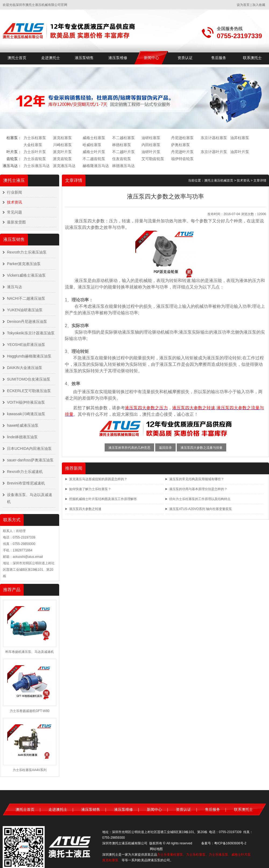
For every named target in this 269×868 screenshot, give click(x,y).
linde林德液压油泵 (22, 437)
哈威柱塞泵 (92, 145)
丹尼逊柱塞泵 (182, 138)
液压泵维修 (118, 58)
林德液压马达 (123, 166)
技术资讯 (15, 202)
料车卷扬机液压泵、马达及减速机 (30, 652)
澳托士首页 (17, 58)
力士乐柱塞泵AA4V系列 (30, 770)
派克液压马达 (64, 166)
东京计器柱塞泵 (214, 138)
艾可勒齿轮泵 (153, 159)
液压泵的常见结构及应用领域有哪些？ (197, 479)
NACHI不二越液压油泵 (26, 298)
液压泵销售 (84, 58)
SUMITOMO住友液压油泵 (29, 379)
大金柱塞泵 (33, 145)
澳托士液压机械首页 (219, 180)
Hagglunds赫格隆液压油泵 (29, 356)
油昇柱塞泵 (240, 138)
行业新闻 (15, 192)
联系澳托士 (252, 58)
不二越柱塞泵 (123, 138)
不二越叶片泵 (123, 152)
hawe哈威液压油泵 (23, 425)
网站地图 (156, 849)
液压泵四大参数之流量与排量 (201, 448)
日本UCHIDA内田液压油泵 (29, 449)
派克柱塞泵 (62, 138)
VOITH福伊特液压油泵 (26, 402)
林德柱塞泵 (122, 145)
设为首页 (243, 5)
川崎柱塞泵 (62, 145)
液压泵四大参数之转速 (85, 509)
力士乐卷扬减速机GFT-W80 (30, 711)
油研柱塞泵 (151, 138)
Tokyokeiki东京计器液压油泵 (31, 333)
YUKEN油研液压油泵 (25, 310)
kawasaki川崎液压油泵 (26, 414)
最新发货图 (16, 222)
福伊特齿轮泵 (182, 159)
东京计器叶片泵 (214, 152)
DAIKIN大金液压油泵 (25, 368)
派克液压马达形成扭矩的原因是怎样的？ (98, 479)
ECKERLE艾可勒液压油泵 (29, 391)
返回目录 (165, 448)
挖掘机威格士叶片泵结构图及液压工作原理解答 (103, 499)
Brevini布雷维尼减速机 (26, 483)
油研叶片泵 (151, 152)
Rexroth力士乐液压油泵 (27, 252)
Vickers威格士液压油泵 (26, 275)
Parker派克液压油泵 (24, 264)
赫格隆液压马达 (96, 166)
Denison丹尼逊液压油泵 (27, 321)
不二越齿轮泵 (94, 159)
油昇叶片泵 (240, 152)
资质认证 (185, 58)
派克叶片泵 (62, 152)
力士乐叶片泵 (35, 152)
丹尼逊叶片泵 (182, 152)
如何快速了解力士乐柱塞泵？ (90, 489)
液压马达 (15, 287)
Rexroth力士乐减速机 (25, 472)
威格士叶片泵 (94, 152)
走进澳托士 (51, 58)
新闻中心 (151, 58)
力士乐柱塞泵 (35, 138)
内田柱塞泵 (151, 145)
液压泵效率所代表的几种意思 (129, 448)
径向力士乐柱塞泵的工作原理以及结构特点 (200, 499)
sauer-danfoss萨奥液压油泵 (30, 460)
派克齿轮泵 (62, 159)
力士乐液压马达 (37, 166)
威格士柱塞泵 (94, 138)
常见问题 (15, 212)
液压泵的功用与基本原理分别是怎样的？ (198, 489)
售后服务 (219, 58)
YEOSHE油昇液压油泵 (26, 345)
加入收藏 (259, 5)
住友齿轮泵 (122, 159)
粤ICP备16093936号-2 (230, 843)
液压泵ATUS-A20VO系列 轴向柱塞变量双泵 (201, 509)
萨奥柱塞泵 (180, 145)
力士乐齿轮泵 (35, 159)
